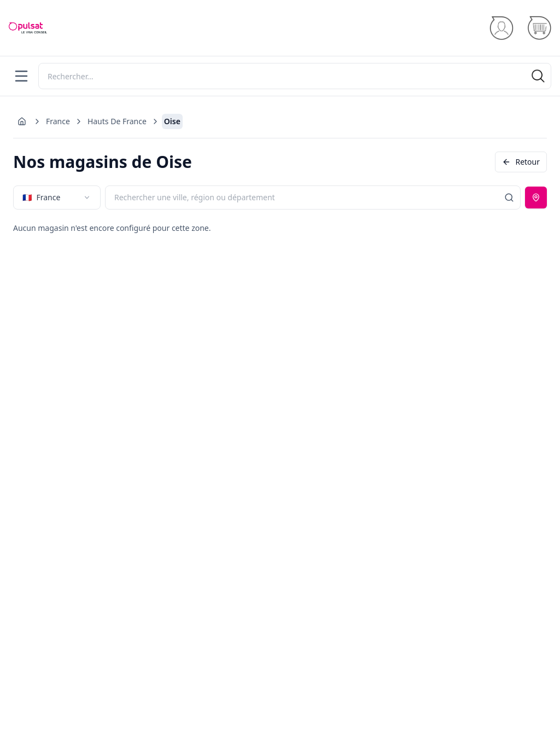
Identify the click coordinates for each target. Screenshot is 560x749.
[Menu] (21, 76)
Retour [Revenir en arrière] (521, 162)
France (58, 121)
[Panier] (539, 28)
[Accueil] (28, 28)
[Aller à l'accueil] (22, 121)
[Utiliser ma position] (536, 198)
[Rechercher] (295, 76)
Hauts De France (117, 121)
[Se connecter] (501, 28)
